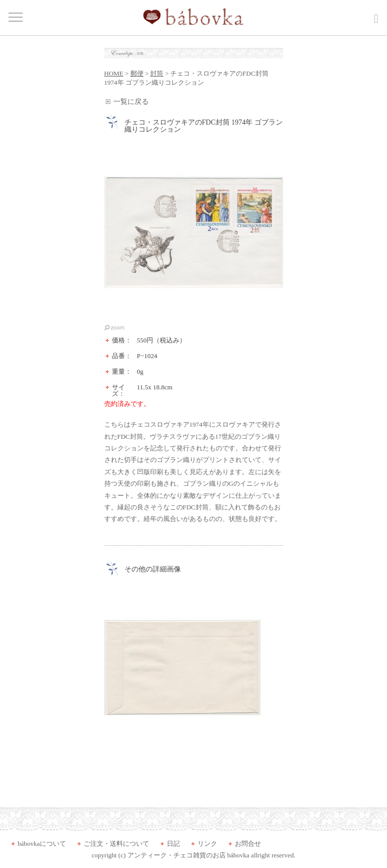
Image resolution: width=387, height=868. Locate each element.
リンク (207, 844)
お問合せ (248, 844)
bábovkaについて (42, 844)
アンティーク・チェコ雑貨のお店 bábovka (188, 855)
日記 (173, 844)
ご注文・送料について (116, 844)
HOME (114, 73)
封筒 (157, 73)
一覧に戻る (131, 102)
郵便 (137, 73)
